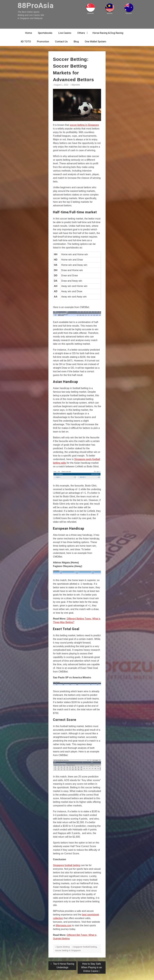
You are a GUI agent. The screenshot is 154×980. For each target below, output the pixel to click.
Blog (76, 41)
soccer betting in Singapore (84, 125)
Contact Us (61, 41)
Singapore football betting (67, 865)
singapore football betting (85, 947)
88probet (76, 85)
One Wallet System (95, 41)
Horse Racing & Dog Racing (108, 33)
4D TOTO (26, 41)
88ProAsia (36, 6)
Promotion (43, 41)
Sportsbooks (45, 33)
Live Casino (65, 33)
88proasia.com (64, 925)
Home (28, 33)
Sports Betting (63, 947)
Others (81, 33)
